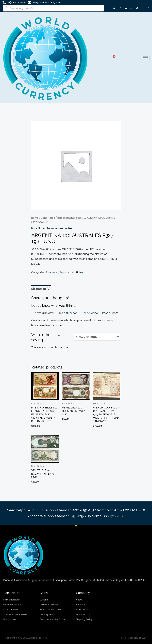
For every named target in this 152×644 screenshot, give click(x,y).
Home (35, 218)
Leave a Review (44, 313)
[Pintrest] (131, 8)
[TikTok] (137, 8)
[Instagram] (120, 8)
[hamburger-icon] (146, 57)
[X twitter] (149, 8)
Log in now (58, 325)
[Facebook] (143, 8)
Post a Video (90, 313)
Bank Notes (48, 218)
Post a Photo (110, 313)
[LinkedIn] (126, 8)
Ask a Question (68, 313)
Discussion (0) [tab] (41, 289)
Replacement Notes (70, 218)
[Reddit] (114, 8)
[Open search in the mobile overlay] (53, 8)
